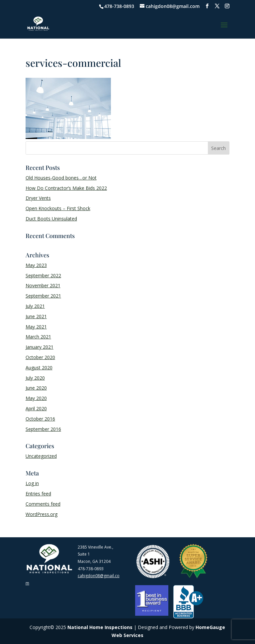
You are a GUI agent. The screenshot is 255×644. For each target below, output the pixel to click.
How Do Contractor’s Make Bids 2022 (66, 188)
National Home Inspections (100, 627)
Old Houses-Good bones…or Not (61, 178)
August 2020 (39, 368)
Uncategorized (41, 456)
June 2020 (36, 388)
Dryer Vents (38, 198)
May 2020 (36, 398)
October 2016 (40, 419)
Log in (32, 483)
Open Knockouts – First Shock (58, 208)
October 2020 (40, 357)
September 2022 (43, 275)
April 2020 (36, 408)
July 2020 (35, 378)
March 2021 (38, 337)
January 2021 (40, 347)
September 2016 (43, 429)
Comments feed (43, 504)
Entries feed (38, 494)
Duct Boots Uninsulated (51, 219)
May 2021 (36, 327)
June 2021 (36, 316)
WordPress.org (42, 514)
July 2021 (35, 306)
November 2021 (43, 285)
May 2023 (36, 265)
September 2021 (43, 296)
